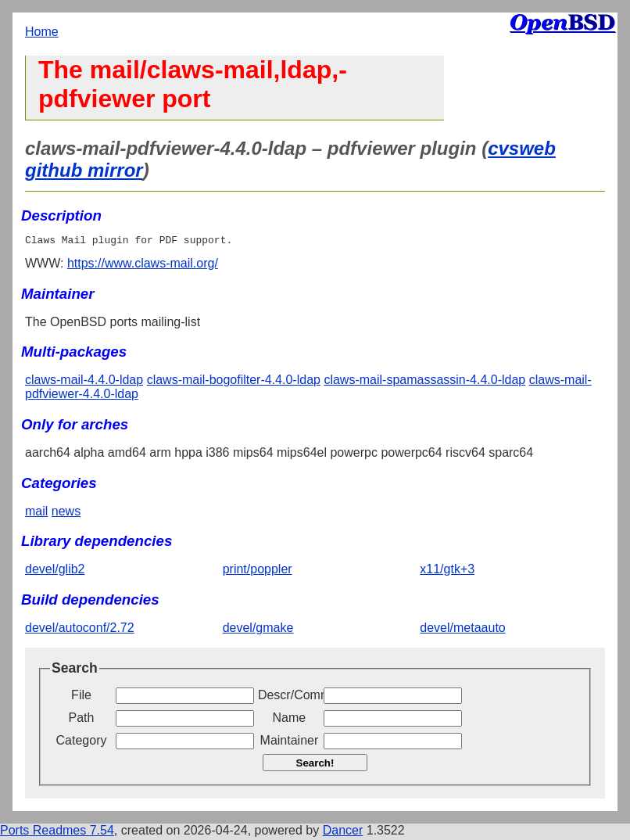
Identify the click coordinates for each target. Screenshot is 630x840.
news (66, 513)
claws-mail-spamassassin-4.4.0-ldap (424, 382)
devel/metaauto (462, 630)
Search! (315, 765)
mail (36, 513)
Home (42, 32)
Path (82, 720)
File (81, 697)
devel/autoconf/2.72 (80, 630)
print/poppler (258, 571)
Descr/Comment (289, 697)
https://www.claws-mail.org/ (143, 266)
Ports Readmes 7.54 (57, 833)
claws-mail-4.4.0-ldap (84, 382)
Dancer (343, 833)
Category (82, 743)
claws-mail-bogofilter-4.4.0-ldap (234, 382)
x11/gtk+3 (447, 571)
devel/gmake (258, 630)
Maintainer (290, 743)
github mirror (84, 170)
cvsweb (522, 148)
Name (290, 720)
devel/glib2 (55, 571)
